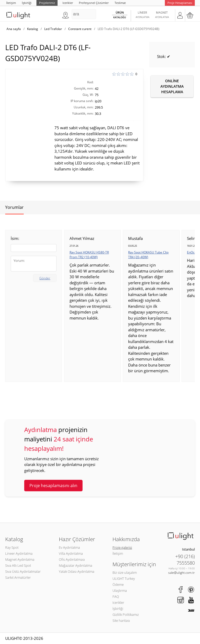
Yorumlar (14, 207)
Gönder (45, 278)
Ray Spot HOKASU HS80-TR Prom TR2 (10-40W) (89, 255)
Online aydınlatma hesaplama (172, 86)
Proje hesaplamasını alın (53, 486)
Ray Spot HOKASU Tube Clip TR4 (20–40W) (148, 255)
